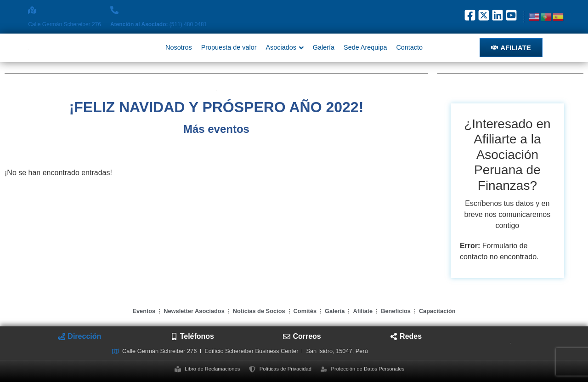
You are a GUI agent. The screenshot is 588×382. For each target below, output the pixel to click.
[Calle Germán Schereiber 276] (32, 10)
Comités (305, 311)
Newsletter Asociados (194, 311)
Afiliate (363, 311)
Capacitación (437, 311)
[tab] (79, 336)
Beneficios (396, 311)
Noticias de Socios (259, 311)
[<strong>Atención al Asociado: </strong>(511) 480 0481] (114, 10)
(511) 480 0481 (158, 24)
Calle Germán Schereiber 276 (65, 24)
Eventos (144, 311)
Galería (335, 311)
